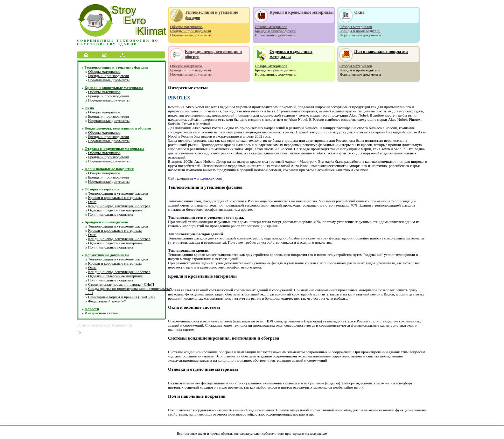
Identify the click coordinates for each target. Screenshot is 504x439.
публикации (102, 325)
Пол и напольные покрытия (109, 169)
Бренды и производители (109, 76)
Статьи (85, 325)
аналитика (124, 325)
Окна (89, 108)
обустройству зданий (107, 44)
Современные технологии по (118, 41)
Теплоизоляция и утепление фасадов (117, 67)
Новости (92, 309)
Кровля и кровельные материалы (114, 88)
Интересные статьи (102, 313)
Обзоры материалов (104, 71)
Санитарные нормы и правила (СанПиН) (121, 297)
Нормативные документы (109, 80)
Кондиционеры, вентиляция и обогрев (118, 128)
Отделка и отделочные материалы (115, 148)
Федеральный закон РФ (107, 301)
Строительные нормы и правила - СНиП (121, 284)
